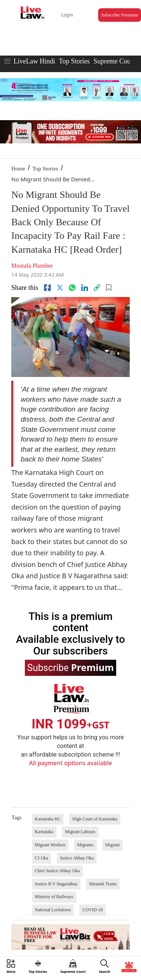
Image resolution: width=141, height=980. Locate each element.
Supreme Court (114, 61)
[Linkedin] (85, 288)
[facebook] (47, 288)
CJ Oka (42, 858)
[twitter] (60, 288)
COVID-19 (92, 910)
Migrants (85, 845)
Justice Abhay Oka (77, 858)
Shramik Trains (103, 884)
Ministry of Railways (54, 897)
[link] (97, 288)
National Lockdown (53, 910)
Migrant (113, 845)
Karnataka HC (48, 819)
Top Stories (74, 61)
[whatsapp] (72, 288)
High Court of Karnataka (95, 819)
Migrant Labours (80, 832)
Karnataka (44, 832)
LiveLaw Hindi (34, 61)
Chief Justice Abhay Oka (58, 871)
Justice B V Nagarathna (56, 884)
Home (18, 169)
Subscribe (70, 667)
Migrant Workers (50, 845)
